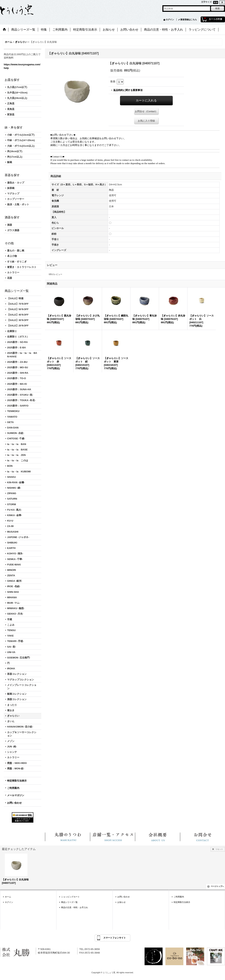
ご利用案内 (13, 788)
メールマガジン (16, 795)
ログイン (170, 20)
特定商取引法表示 (17, 781)
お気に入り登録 (146, 121)
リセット (219, 849)
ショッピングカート (70, 897)
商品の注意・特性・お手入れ (75, 907)
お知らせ (121, 902)
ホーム (8, 897)
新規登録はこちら (189, 20)
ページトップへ (217, 886)
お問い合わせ (14, 803)
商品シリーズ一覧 (69, 902)
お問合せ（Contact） (146, 111)
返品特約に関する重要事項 (128, 90)
